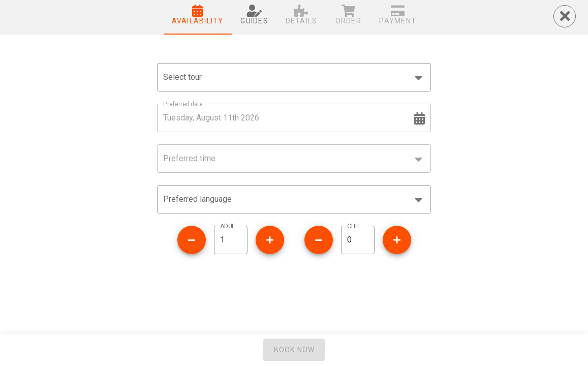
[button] (294, 199)
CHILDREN (358, 226)
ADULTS (231, 226)
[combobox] (294, 77)
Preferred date (183, 104)
